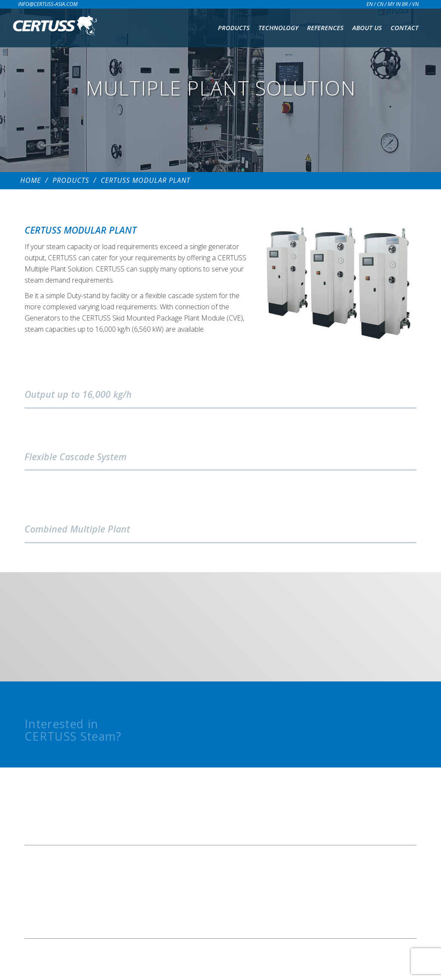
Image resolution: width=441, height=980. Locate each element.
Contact (405, 28)
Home (31, 180)
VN (415, 4)
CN (380, 4)
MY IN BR (398, 4)
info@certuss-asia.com (48, 4)
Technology (278, 28)
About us (367, 28)
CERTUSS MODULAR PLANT (146, 180)
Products (234, 28)
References (325, 28)
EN (370, 4)
